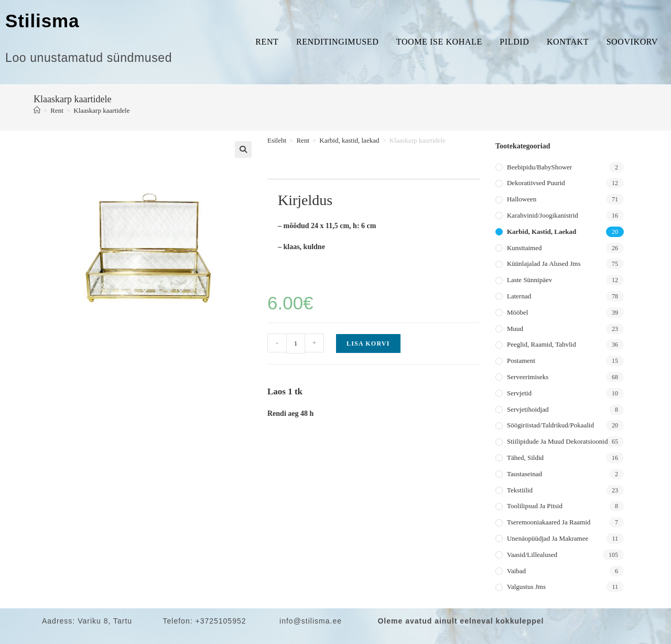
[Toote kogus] (296, 344)
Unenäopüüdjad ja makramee (548, 538)
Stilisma (42, 21)
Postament (521, 361)
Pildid (514, 42)
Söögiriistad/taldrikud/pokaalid (550, 425)
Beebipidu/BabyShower (539, 167)
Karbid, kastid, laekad (349, 140)
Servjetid (519, 393)
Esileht (277, 140)
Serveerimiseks (528, 377)
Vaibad (516, 571)
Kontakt (568, 42)
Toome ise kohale (439, 42)
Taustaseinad (524, 474)
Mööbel (517, 312)
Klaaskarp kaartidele (101, 110)
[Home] (37, 110)
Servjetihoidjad (528, 409)
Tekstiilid (520, 490)
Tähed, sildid (525, 458)
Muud (515, 329)
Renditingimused (337, 42)
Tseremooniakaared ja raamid (549, 522)
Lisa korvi (368, 344)
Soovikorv (632, 42)
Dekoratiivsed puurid (536, 183)
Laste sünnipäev (529, 280)
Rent (267, 42)
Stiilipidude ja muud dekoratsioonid (557, 441)
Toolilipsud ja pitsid (535, 506)
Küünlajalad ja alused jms (544, 264)
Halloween (522, 199)
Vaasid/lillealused (532, 555)
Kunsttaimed (524, 248)
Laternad (519, 296)
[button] (243, 149)
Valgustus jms (526, 587)
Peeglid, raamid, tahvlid (542, 344)
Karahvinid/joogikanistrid (543, 215)
